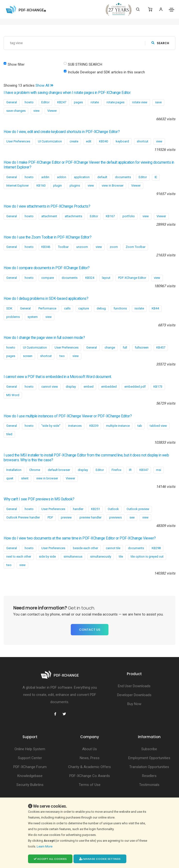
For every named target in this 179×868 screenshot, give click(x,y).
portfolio (129, 216)
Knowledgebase (30, 776)
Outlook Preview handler (23, 517)
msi (159, 470)
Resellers (149, 776)
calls (67, 308)
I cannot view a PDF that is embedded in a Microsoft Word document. (58, 377)
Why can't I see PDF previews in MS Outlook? (39, 499)
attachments (73, 216)
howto (29, 102)
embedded (109, 387)
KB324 (90, 278)
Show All (44, 85)
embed (89, 387)
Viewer (52, 111)
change (110, 347)
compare (48, 278)
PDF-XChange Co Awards (90, 776)
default (102, 177)
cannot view (50, 387)
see (132, 517)
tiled (9, 434)
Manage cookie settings (100, 859)
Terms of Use (90, 785)
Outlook (113, 509)
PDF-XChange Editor (132, 278)
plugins (75, 185)
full (125, 347)
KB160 (41, 185)
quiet (10, 478)
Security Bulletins (30, 785)
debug (101, 308)
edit (89, 141)
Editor (45, 102)
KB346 (46, 247)
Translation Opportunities (149, 767)
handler (78, 509)
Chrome (35, 470)
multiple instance (118, 426)
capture (84, 308)
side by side (47, 556)
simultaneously (101, 556)
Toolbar (63, 247)
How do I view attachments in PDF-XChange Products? (47, 206)
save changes (16, 111)
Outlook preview (138, 509)
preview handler (90, 517)
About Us (89, 749)
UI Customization (50, 141)
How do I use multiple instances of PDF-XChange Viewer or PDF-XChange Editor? (68, 416)
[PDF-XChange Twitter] (64, 714)
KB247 (62, 102)
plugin (57, 185)
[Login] (161, 9)
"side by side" (51, 426)
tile (121, 556)
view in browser (47, 478)
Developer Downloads (134, 695)
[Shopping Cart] (150, 9)
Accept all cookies (50, 859)
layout (106, 278)
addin (45, 177)
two (62, 356)
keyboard (122, 141)
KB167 (110, 216)
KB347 (144, 470)
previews (115, 517)
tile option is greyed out (147, 556)
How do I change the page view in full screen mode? (44, 338)
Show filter (16, 64)
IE (156, 177)
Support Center (30, 758)
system (33, 317)
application (82, 177)
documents (123, 177)
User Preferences (18, 141)
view (36, 111)
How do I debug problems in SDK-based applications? (46, 299)
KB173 (158, 387)
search (160, 43)
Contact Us (90, 630)
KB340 (104, 141)
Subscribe (149, 749)
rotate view (140, 102)
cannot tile (113, 548)
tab (140, 426)
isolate (139, 308)
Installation (14, 470)
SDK (9, 308)
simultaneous (73, 556)
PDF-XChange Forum (30, 767)
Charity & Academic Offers (89, 767)
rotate (95, 102)
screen (28, 356)
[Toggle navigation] (172, 10)
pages (78, 102)
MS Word (13, 395)
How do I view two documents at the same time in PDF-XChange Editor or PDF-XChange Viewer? (80, 538)
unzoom (82, 247)
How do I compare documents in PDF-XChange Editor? (47, 268)
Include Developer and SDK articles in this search (106, 72)
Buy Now (134, 704)
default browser (59, 470)
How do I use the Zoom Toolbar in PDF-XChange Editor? (47, 237)
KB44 (155, 308)
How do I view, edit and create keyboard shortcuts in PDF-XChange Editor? (62, 132)
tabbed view (158, 426)
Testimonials (149, 785)
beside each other (86, 548)
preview (66, 517)
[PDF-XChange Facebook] (55, 714)
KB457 (161, 347)
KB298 (156, 548)
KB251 (96, 509)
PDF (50, 517)
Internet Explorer (18, 185)
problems (13, 317)
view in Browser (113, 185)
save (158, 102)
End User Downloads (134, 686)
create (74, 141)
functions (120, 308)
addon (62, 177)
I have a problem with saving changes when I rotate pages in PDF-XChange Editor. (67, 93)
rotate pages (115, 102)
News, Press (90, 758)
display (71, 387)
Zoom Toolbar (136, 247)
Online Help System (30, 749)
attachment (49, 216)
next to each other (19, 556)
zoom (114, 247)
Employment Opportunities (149, 758)
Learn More (45, 846)
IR (130, 470)
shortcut (143, 141)
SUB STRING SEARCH (85, 64)
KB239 (94, 426)
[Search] (138, 9)
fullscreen (142, 347)
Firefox (116, 470)
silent (25, 478)
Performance (47, 308)
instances (75, 426)
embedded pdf (135, 387)
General (12, 102)
